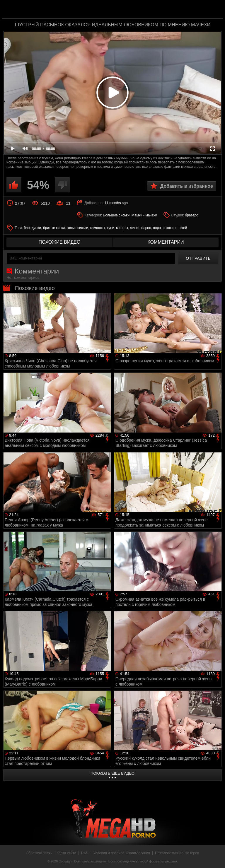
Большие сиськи (116, 215)
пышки (168, 228)
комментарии (166, 242)
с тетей (181, 228)
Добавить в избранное (187, 186)
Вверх (216, 857)
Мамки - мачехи (144, 215)
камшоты (98, 228)
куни (111, 228)
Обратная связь (39, 853)
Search (214, 10)
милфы (122, 228)
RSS (85, 853)
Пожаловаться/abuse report (177, 853)
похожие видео (60, 242)
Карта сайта (66, 853)
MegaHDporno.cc (124, 10)
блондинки (32, 228)
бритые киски (54, 228)
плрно (146, 228)
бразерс (191, 215)
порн (157, 228)
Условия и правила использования (122, 853)
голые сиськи (77, 228)
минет (134, 228)
